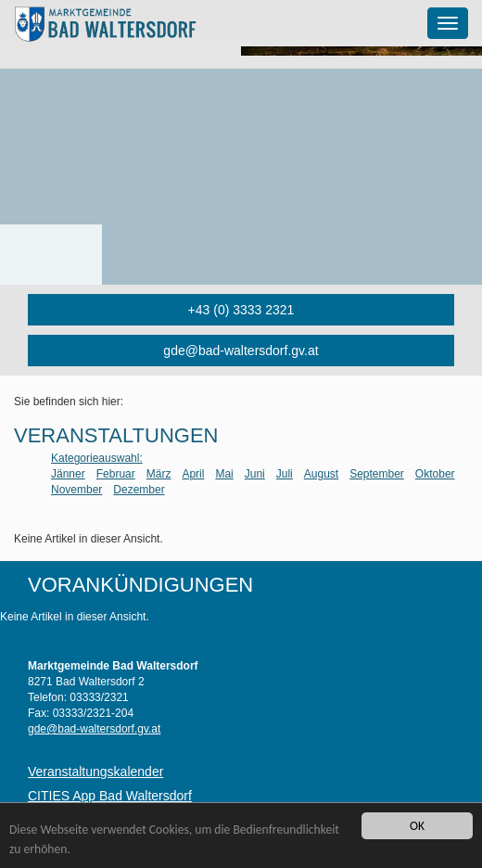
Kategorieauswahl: (97, 458)
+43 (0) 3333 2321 (241, 310)
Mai (224, 474)
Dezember (139, 490)
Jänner (68, 474)
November (76, 490)
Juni (255, 474)
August (321, 474)
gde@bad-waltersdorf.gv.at (241, 351)
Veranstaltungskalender (95, 772)
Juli (285, 474)
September (377, 474)
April (193, 474)
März (159, 474)
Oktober (435, 474)
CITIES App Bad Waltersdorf (110, 796)
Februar (116, 474)
